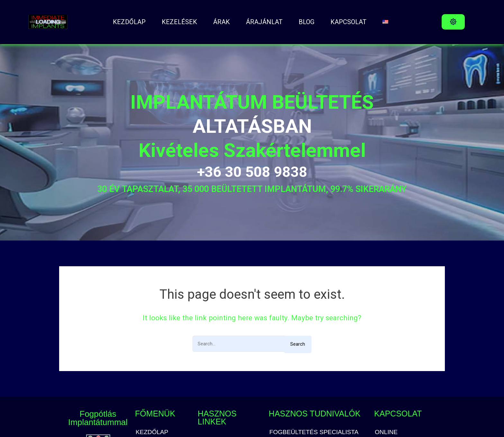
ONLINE (386, 432)
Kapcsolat (348, 22)
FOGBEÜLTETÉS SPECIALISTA (314, 432)
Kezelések (179, 22)
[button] (453, 22)
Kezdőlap (129, 22)
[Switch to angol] (385, 22)
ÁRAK (221, 22)
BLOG (306, 22)
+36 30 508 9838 (252, 172)
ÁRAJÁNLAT (264, 22)
